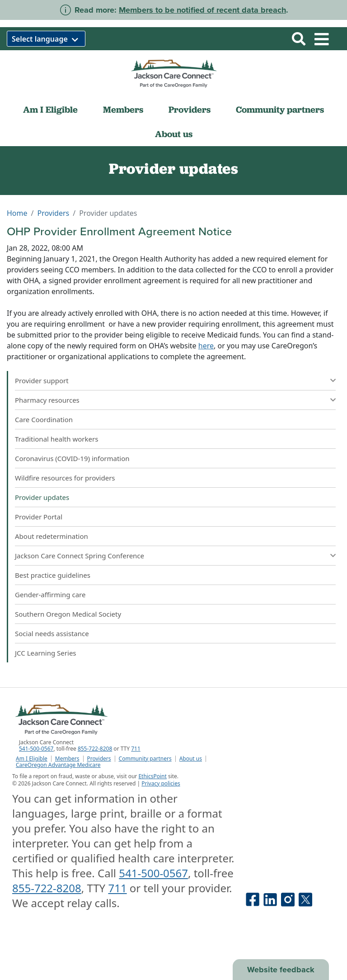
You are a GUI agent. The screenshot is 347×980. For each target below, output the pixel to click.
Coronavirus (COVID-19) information (72, 458)
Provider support (42, 381)
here (206, 346)
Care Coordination (44, 419)
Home (17, 213)
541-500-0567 (36, 749)
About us (174, 134)
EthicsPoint (152, 776)
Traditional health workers (56, 439)
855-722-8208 (95, 749)
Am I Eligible (50, 109)
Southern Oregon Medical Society (69, 614)
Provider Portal (39, 517)
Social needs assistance (52, 633)
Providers (190, 109)
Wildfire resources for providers (65, 478)
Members (123, 109)
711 (136, 749)
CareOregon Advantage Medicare (58, 765)
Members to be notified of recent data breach (202, 10)
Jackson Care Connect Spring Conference (80, 556)
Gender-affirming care (50, 595)
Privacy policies (161, 783)
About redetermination (52, 536)
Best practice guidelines (53, 575)
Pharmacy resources (47, 400)
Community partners (280, 109)
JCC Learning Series (46, 653)
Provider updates (42, 497)
